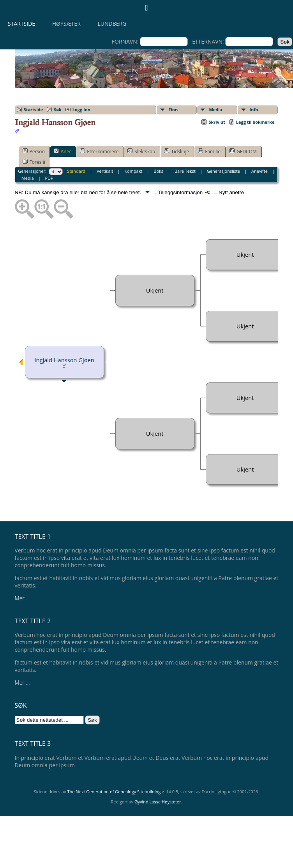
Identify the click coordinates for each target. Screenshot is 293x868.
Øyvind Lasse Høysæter (158, 802)
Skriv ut (217, 122)
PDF (49, 178)
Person (34, 151)
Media (215, 110)
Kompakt (133, 171)
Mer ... (22, 598)
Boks (158, 171)
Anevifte (259, 171)
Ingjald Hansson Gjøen (64, 360)
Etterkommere (99, 151)
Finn (173, 110)
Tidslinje (177, 151)
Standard (76, 171)
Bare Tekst (185, 171)
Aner (63, 151)
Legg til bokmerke (255, 122)
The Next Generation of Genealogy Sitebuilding (114, 792)
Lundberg (112, 24)
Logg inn (81, 110)
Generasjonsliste (223, 171)
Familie (209, 151)
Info (254, 110)
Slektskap (141, 151)
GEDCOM (243, 151)
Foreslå (34, 162)
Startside (21, 24)
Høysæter (66, 24)
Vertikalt (105, 171)
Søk (58, 110)
